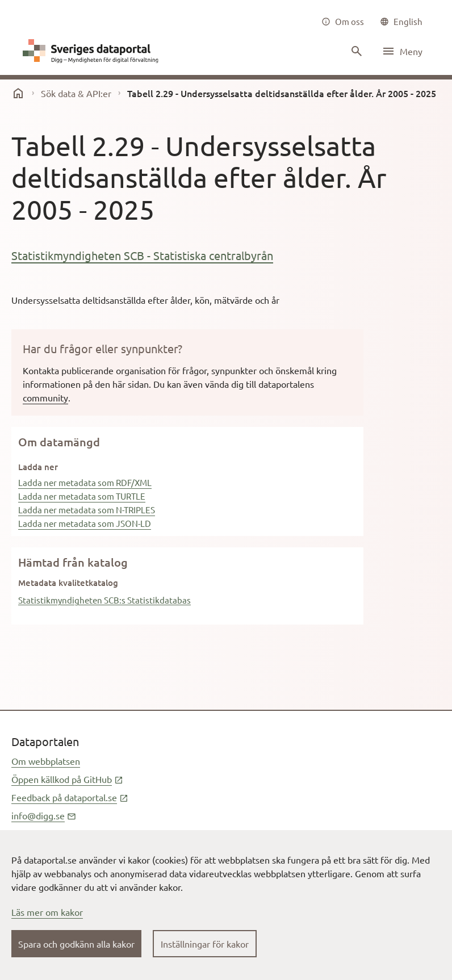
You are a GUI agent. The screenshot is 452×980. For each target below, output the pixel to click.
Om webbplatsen (46, 761)
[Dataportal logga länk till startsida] (93, 51)
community (45, 397)
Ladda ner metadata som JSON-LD (85, 523)
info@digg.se (44, 815)
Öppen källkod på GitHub (67, 779)
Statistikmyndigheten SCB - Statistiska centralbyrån (142, 255)
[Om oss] (343, 22)
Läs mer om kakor (47, 912)
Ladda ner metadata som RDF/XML (85, 482)
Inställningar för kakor (205, 944)
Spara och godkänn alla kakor (76, 944)
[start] (18, 93)
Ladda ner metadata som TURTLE (82, 496)
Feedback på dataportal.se (70, 797)
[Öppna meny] (402, 51)
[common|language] (401, 22)
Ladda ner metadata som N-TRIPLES (87, 510)
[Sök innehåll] (355, 51)
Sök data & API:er (76, 93)
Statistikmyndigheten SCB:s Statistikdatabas (104, 600)
